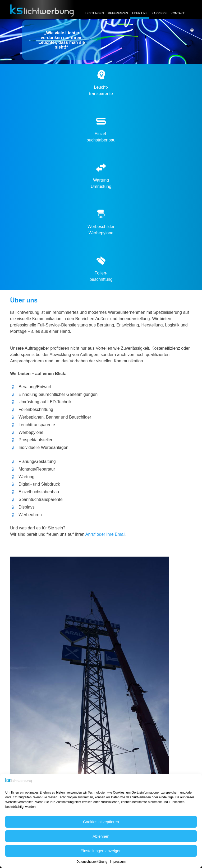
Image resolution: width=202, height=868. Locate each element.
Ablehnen (101, 836)
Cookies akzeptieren (101, 822)
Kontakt (178, 13)
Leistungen (94, 13)
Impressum (118, 862)
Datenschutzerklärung (92, 862)
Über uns (140, 13)
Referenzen (118, 13)
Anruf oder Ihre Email (105, 534)
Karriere (159, 13)
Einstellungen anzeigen (101, 851)
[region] (101, 41)
